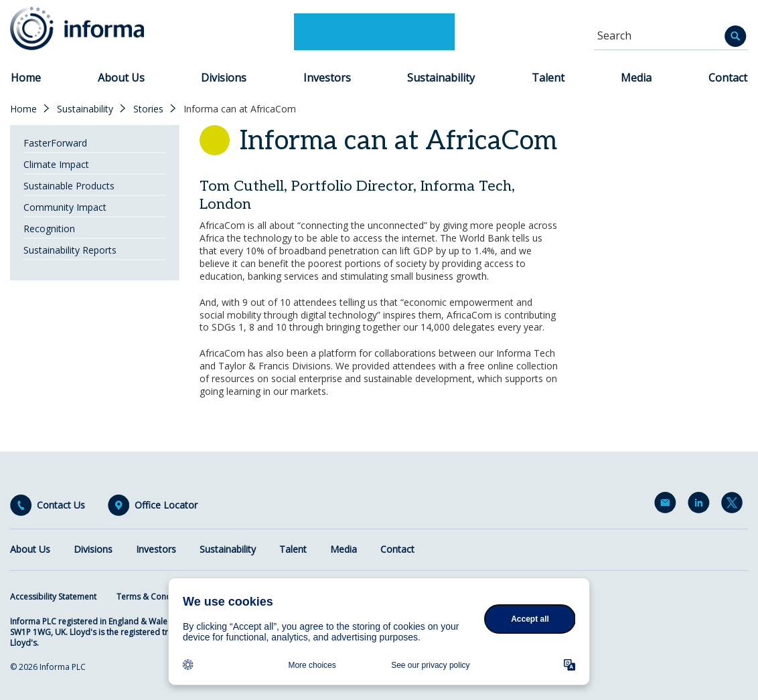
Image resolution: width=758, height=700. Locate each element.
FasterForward (55, 143)
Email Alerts (668, 505)
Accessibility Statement (53, 597)
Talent (548, 78)
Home (26, 78)
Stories (148, 109)
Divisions (224, 78)
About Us (121, 78)
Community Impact (65, 207)
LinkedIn (701, 505)
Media (636, 78)
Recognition (49, 229)
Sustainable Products (69, 186)
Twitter (735, 505)
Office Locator (166, 505)
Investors (327, 78)
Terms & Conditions (154, 597)
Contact (728, 78)
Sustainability (441, 78)
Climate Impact (56, 164)
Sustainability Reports (70, 250)
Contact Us (61, 505)
